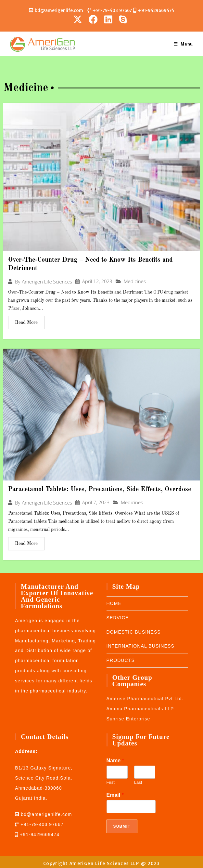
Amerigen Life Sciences (47, 281)
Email (115, 795)
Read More (26, 322)
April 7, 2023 (96, 502)
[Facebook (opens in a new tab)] (93, 19)
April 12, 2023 (97, 281)
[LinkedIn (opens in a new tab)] (108, 19)
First (111, 782)
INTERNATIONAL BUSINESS (140, 646)
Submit (122, 826)
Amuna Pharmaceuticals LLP (140, 708)
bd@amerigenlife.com (58, 10)
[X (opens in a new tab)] (79, 19)
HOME (114, 603)
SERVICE (118, 617)
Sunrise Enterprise (128, 718)
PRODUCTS (121, 660)
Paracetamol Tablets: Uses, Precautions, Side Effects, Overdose (100, 489)
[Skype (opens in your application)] (123, 19)
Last (138, 782)
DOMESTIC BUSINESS (134, 632)
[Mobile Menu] (183, 43)
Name (115, 760)
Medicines (135, 281)
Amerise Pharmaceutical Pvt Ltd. (145, 698)
